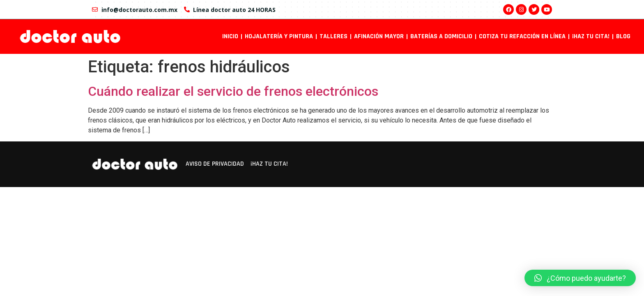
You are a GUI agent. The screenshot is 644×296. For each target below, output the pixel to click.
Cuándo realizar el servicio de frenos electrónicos (233, 91)
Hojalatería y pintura (279, 36)
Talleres (333, 36)
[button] (580, 278)
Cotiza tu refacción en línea (522, 36)
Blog (623, 36)
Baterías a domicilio (441, 36)
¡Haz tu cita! (591, 36)
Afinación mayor (379, 36)
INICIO (230, 36)
